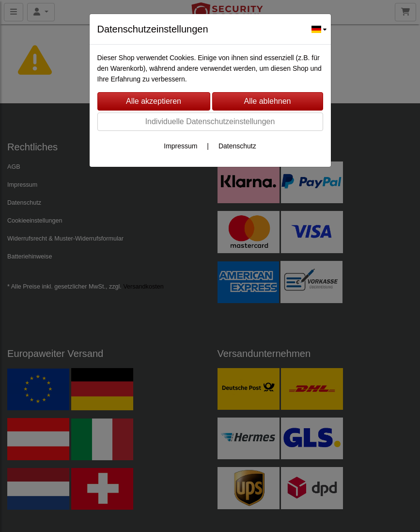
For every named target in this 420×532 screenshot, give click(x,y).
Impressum (180, 146)
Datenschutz (237, 146)
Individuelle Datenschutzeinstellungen (210, 121)
